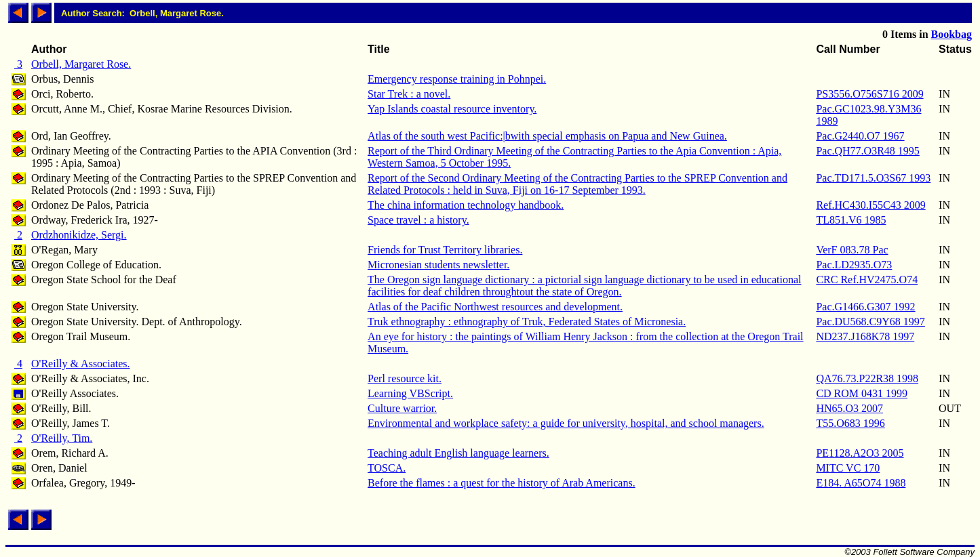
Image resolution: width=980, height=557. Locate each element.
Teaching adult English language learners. (458, 453)
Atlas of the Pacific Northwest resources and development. (495, 307)
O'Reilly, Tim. (62, 438)
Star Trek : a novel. (409, 94)
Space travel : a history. (418, 220)
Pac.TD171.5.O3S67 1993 (873, 178)
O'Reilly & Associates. (81, 364)
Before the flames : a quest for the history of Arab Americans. (502, 483)
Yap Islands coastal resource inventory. (452, 109)
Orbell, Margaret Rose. (81, 64)
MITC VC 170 (848, 468)
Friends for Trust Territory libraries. (445, 250)
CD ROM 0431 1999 (862, 393)
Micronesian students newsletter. (438, 265)
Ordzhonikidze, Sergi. (79, 235)
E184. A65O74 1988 (861, 483)
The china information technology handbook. (466, 205)
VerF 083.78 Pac (852, 250)
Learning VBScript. (410, 393)
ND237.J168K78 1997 (865, 336)
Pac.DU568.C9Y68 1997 (870, 322)
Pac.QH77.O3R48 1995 (867, 151)
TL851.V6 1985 (851, 220)
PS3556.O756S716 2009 (869, 94)
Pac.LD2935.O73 (854, 265)
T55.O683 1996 (850, 423)
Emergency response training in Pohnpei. (457, 79)
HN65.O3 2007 (849, 408)
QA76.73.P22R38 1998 (867, 378)
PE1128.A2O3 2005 (860, 453)
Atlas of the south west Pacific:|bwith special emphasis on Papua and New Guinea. (547, 136)
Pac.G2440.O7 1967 (860, 136)
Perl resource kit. (405, 378)
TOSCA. (387, 468)
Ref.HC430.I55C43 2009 (870, 205)
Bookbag (952, 34)
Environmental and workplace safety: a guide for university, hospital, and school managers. (566, 423)
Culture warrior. (402, 408)
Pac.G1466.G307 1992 (865, 307)
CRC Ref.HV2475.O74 (867, 280)
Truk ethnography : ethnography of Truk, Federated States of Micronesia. (527, 322)
